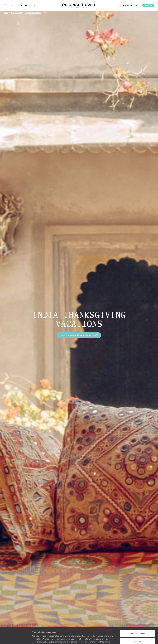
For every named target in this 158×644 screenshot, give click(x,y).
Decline (137, 626)
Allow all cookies (137, 618)
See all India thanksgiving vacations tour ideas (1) (79, 335)
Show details (38, 639)
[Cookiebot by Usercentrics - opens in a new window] (16, 639)
